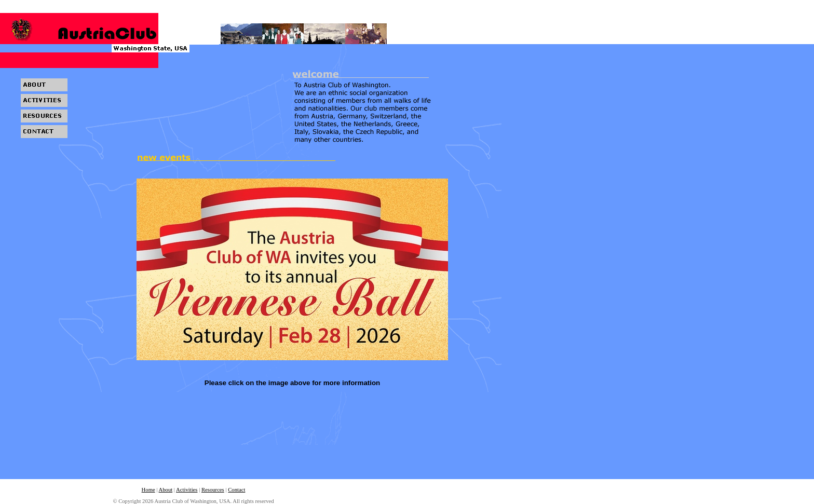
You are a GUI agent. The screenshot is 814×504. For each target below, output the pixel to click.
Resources (213, 490)
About (166, 490)
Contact (236, 490)
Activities (187, 490)
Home (148, 490)
